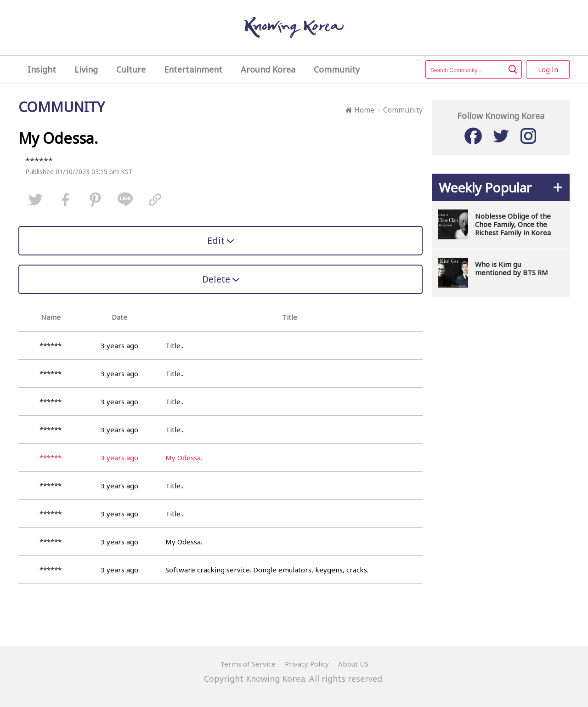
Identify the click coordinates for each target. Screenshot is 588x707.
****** (39, 161)
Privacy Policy (307, 664)
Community (403, 110)
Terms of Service (248, 664)
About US (353, 664)
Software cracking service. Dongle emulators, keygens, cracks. (267, 570)
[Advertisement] (501, 445)
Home (360, 110)
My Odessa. (184, 542)
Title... (175, 345)
